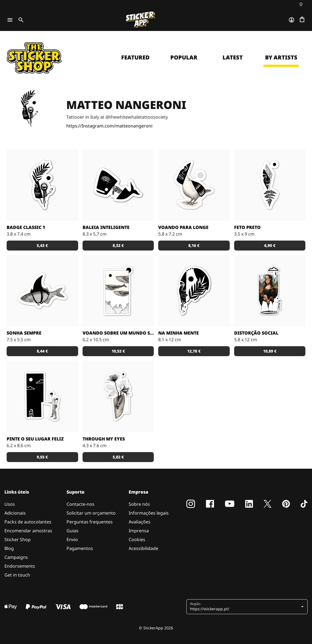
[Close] (295, 42)
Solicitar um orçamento (91, 513)
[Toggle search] (20, 20)
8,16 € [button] (194, 245)
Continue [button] (238, 88)
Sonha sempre (24, 333)
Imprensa (139, 531)
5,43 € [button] (42, 245)
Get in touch (17, 575)
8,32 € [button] (118, 245)
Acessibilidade (143, 548)
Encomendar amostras (28, 531)
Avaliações (140, 522)
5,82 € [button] (118, 457)
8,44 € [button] (42, 351)
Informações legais (149, 513)
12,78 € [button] (194, 351)
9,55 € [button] (42, 457)
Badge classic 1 (26, 227)
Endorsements (20, 566)
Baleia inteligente (106, 227)
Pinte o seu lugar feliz (35, 439)
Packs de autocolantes (28, 522)
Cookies (137, 539)
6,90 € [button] (270, 245)
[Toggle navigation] (10, 20)
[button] (248, 607)
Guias (72, 531)
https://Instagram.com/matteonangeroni (109, 126)
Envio (72, 539)
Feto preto (247, 227)
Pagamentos (80, 548)
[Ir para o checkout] (302, 20)
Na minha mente (179, 333)
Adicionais (15, 513)
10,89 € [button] (270, 351)
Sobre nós (139, 504)
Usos (10, 504)
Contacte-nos (80, 504)
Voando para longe (183, 227)
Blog (9, 548)
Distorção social (256, 333)
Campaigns (16, 557)
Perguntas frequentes (90, 522)
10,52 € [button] (118, 351)
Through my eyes (104, 439)
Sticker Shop (18, 539)
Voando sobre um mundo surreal (118, 333)
